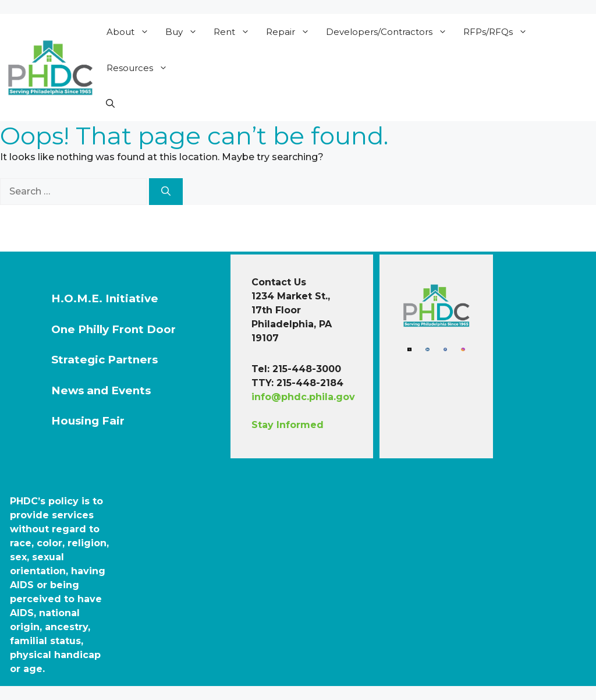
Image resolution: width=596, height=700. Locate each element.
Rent (235, 32)
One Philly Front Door (113, 329)
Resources (141, 68)
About (132, 32)
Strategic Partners (104, 360)
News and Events (101, 390)
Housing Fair (88, 421)
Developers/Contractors (390, 32)
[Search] (166, 192)
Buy (185, 32)
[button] (110, 104)
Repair (292, 32)
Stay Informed (288, 425)
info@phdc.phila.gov (303, 397)
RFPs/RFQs (499, 32)
